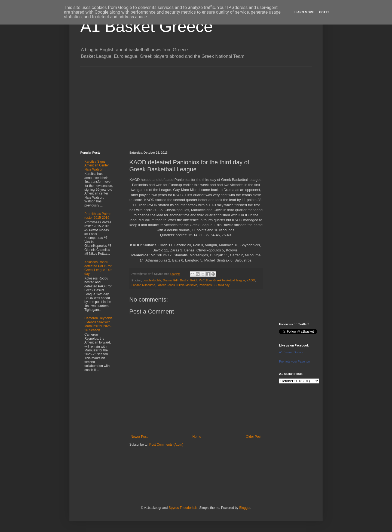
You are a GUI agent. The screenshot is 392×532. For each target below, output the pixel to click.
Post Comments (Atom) (166, 445)
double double (152, 280)
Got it (324, 12)
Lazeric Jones (166, 285)
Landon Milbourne (143, 285)
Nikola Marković (187, 285)
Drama (167, 280)
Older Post (254, 437)
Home (197, 437)
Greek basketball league (229, 280)
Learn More (304, 12)
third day (224, 285)
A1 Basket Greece (147, 26)
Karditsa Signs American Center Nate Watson (97, 165)
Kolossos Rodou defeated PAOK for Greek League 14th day (98, 268)
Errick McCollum (201, 280)
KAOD (251, 280)
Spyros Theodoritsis (183, 508)
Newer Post (139, 437)
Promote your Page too (294, 361)
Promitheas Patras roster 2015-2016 (98, 216)
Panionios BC (208, 285)
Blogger (245, 508)
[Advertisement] (196, 105)
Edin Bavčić (181, 280)
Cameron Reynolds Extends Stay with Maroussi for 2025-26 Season (98, 324)
